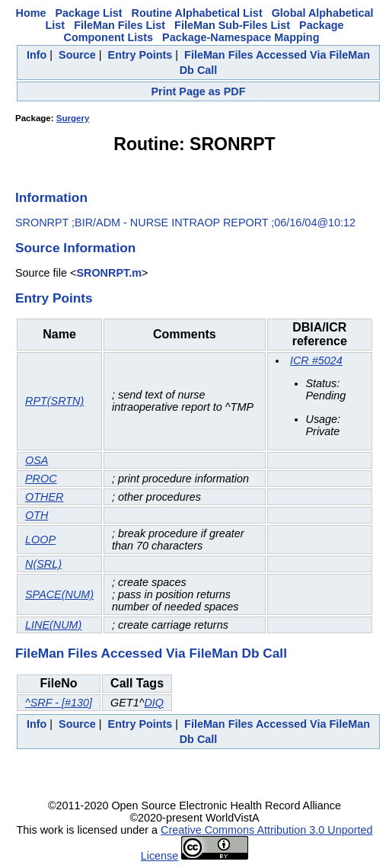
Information (51, 197)
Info (37, 55)
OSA (37, 460)
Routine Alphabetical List (197, 13)
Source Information (75, 248)
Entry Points (140, 55)
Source (77, 55)
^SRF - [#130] (59, 703)
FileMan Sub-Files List (232, 25)
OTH (37, 515)
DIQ (154, 703)
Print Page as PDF (199, 91)
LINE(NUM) (53, 625)
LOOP (40, 540)
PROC (41, 479)
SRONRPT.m (109, 273)
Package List (89, 13)
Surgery (73, 118)
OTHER (44, 497)
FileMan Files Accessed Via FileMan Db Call (151, 653)
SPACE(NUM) (59, 594)
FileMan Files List (120, 25)
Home (31, 13)
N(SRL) (43, 564)
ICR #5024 (316, 360)
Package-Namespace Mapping (241, 37)
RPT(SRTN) (54, 401)
